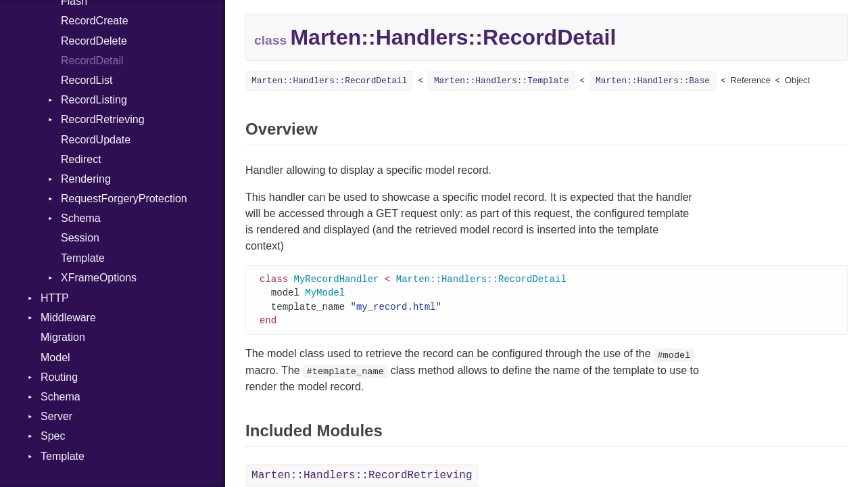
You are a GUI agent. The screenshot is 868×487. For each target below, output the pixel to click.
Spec (53, 436)
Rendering (86, 179)
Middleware (68, 318)
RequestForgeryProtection (124, 199)
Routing (59, 377)
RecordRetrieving (103, 119)
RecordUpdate (96, 140)
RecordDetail (92, 61)
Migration (63, 337)
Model (55, 357)
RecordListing (94, 100)
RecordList (87, 80)
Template (83, 258)
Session (80, 238)
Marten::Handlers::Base (653, 81)
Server (56, 416)
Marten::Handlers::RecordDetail (329, 81)
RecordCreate (95, 21)
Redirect (81, 159)
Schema (81, 218)
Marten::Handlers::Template (502, 81)
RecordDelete (94, 41)
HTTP (55, 298)
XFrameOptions (99, 278)
